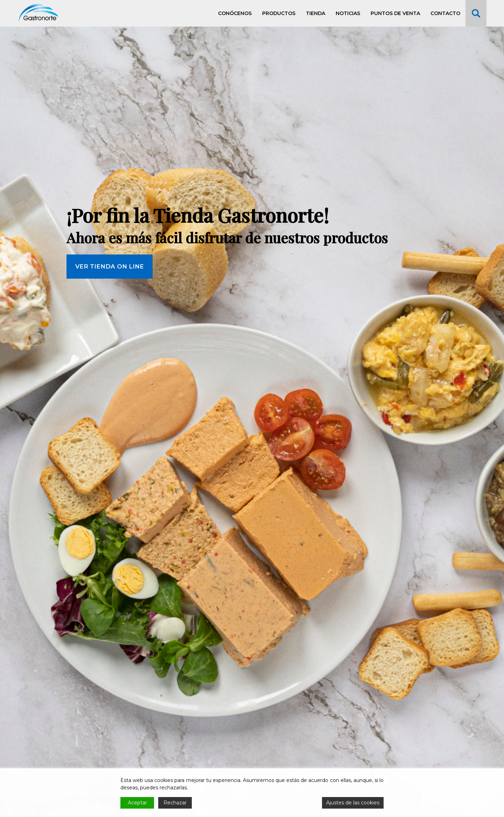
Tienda (316, 13)
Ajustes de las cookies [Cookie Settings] (353, 803)
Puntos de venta (395, 13)
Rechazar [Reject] (175, 803)
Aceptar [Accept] (137, 803)
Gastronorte (38, 13)
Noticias (348, 13)
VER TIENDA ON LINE (110, 315)
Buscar (476, 13)
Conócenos (235, 13)
